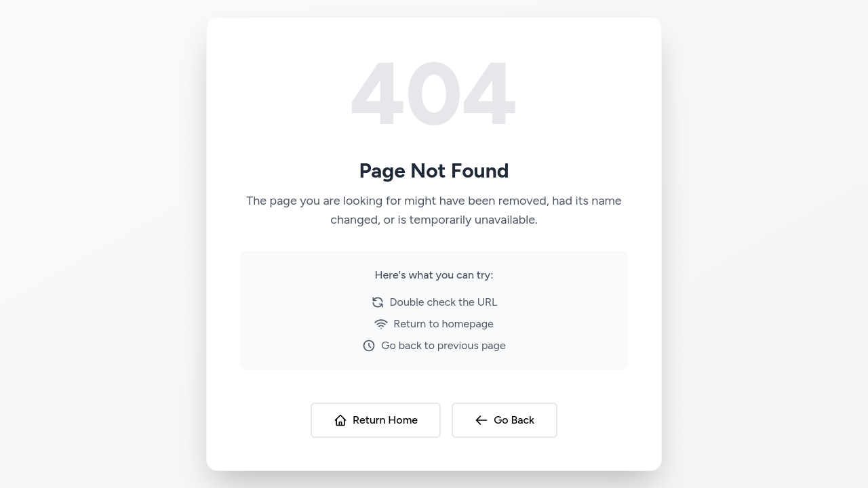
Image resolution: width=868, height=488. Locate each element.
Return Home (376, 420)
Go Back (505, 420)
